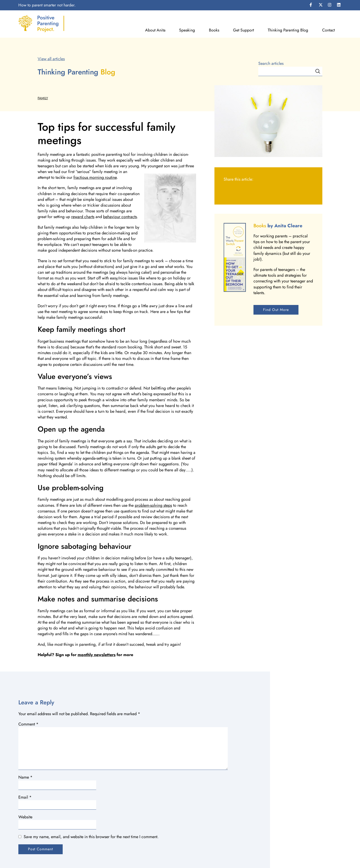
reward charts (83, 217)
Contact (328, 30)
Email (25, 797)
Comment (28, 724)
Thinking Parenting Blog (288, 30)
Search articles (271, 64)
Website (25, 817)
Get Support (243, 30)
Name (25, 777)
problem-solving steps (153, 505)
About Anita (155, 30)
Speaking (187, 30)
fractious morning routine (95, 177)
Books (214, 30)
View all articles (51, 59)
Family (43, 98)
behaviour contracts (120, 217)
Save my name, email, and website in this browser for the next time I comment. (91, 837)
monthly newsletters (97, 655)
